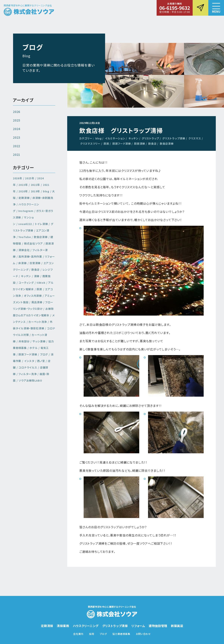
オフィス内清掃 (33, 296)
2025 (17, 120)
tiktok (41, 283)
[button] (216, 8)
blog (99, 138)
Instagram (26, 211)
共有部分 (24, 341)
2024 (17, 129)
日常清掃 (35, 263)
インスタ (29, 361)
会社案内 (78, 634)
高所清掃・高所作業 (30, 256)
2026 (17, 112)
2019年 (35, 191)
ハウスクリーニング (86, 626)
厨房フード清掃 (122, 144)
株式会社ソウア (33, 243)
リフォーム (138, 626)
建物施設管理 (158, 626)
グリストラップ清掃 (174, 138)
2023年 (23, 185)
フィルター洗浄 (28, 374)
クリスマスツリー (90, 144)
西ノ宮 (41, 361)
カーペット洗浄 (38, 322)
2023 (17, 137)
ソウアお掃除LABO (30, 380)
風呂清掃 (37, 302)
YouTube (25, 237)
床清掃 (22, 263)
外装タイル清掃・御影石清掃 (33, 325)
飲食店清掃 (167, 144)
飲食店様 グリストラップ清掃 (121, 130)
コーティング (26, 283)
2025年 (30, 178)
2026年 (18, 178)
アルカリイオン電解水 (33, 286)
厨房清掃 (140, 144)
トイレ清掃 (41, 224)
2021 (17, 155)
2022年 (35, 185)
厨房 (106, 144)
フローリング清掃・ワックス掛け (33, 305)
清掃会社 (24, 250)
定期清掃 (24, 198)
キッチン (133, 138)
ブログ (44, 354)
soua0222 (25, 224)
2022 (17, 146)
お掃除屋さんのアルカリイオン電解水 (33, 312)
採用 (92, 634)
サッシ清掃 (39, 341)
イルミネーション (115, 138)
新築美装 (177, 626)
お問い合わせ (143, 634)
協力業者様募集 (121, 634)
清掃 (37, 276)
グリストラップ (150, 138)
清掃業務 (63, 626)
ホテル (34, 348)
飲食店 (152, 144)
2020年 (23, 191)
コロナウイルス (28, 367)
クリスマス (195, 138)
